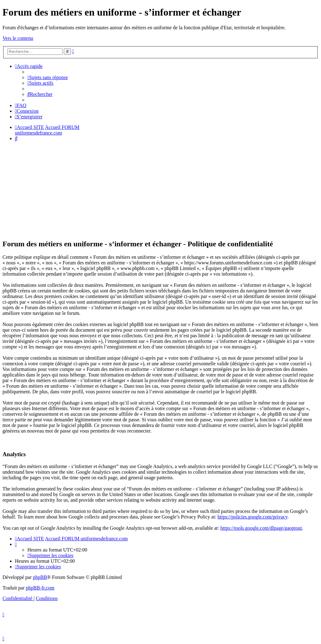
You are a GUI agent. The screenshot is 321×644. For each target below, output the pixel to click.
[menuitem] (48, 77)
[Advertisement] (160, 190)
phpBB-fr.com (40, 588)
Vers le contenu (18, 38)
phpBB (40, 577)
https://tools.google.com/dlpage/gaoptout (261, 528)
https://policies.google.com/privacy (252, 517)
